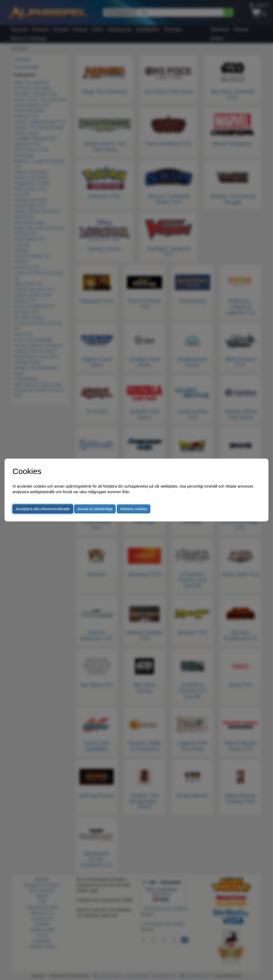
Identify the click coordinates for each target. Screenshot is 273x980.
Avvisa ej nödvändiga (95, 509)
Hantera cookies (133, 509)
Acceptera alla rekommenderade (43, 509)
